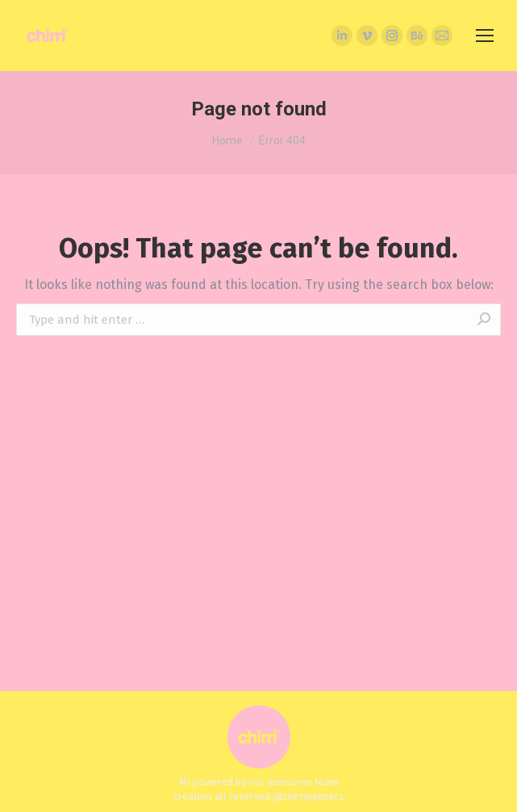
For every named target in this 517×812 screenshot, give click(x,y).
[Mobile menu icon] (485, 36)
